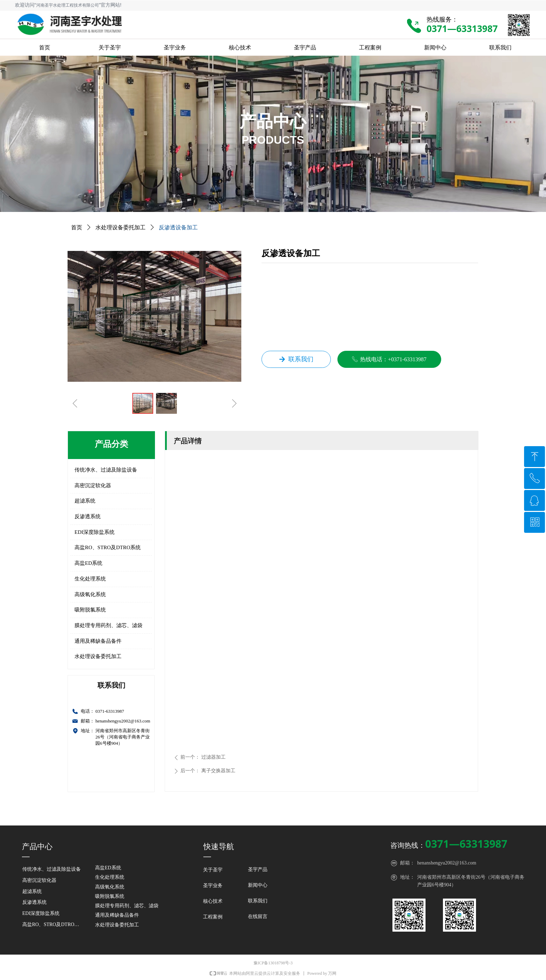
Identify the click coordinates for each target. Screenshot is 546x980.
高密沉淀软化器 (93, 485)
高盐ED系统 (88, 563)
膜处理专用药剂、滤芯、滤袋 (108, 625)
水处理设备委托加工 (98, 656)
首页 (77, 227)
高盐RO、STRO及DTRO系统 (108, 547)
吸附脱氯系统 (90, 610)
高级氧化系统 (90, 594)
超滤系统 (85, 501)
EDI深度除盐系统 (95, 532)
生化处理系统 (90, 579)
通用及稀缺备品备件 (98, 641)
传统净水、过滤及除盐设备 (106, 470)
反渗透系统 (88, 516)
